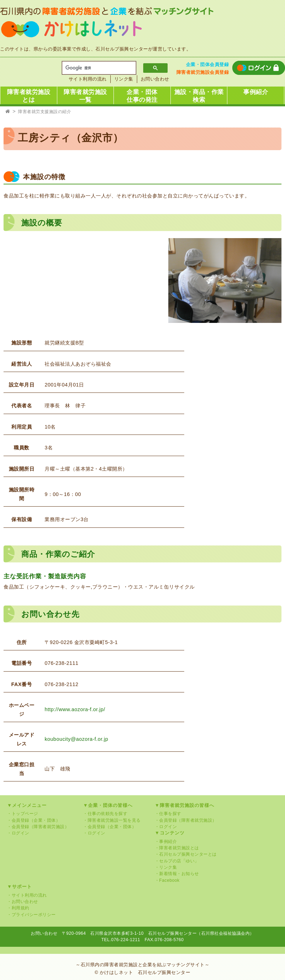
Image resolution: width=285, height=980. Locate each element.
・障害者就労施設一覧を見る (112, 820)
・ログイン (18, 833)
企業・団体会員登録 (208, 64)
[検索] (97, 68)
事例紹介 (256, 92)
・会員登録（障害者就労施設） (38, 827)
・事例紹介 (166, 842)
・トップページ (23, 814)
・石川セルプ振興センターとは (186, 854)
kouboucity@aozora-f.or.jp (76, 739)
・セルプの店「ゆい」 (177, 861)
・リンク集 (166, 867)
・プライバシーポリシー (31, 915)
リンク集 (124, 79)
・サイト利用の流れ (27, 895)
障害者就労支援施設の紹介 (45, 112)
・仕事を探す (168, 814)
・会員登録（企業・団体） (34, 820)
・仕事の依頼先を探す (105, 814)
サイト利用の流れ (88, 79)
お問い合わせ (155, 79)
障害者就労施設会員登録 (203, 72)
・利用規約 (18, 908)
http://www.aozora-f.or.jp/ (75, 709)
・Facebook (167, 880)
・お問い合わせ (23, 902)
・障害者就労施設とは (177, 848)
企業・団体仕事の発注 (142, 96)
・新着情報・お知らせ (177, 874)
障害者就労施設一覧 (85, 96)
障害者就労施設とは (29, 96)
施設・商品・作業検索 (199, 96)
